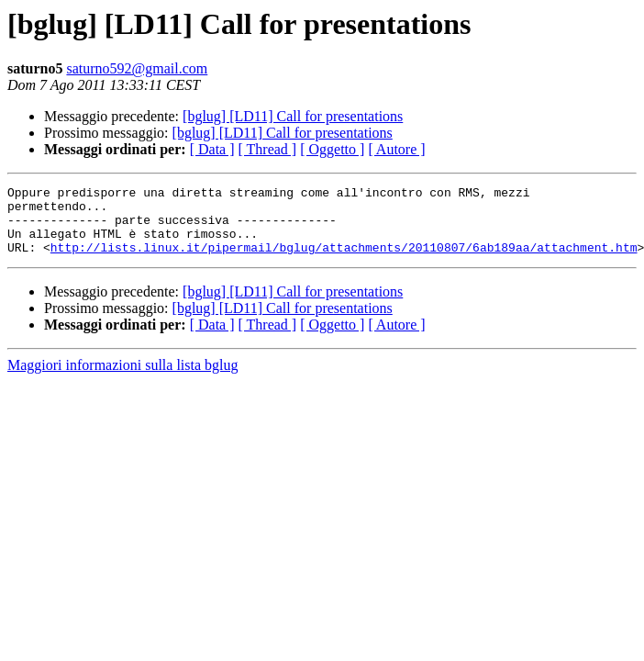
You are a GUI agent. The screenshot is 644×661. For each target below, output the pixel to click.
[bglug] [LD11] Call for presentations (293, 116)
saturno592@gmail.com (137, 68)
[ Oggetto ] (332, 149)
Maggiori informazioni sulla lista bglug (123, 379)
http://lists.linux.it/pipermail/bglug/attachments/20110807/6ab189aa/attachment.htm (344, 261)
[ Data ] (212, 149)
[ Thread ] (268, 149)
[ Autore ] (396, 149)
